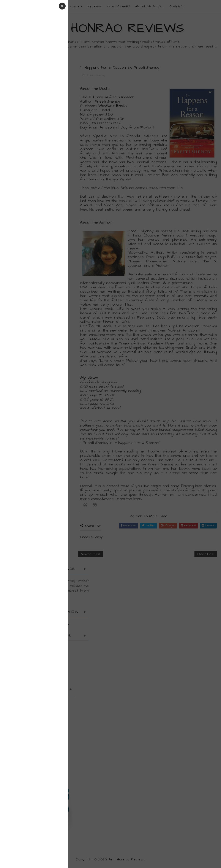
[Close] (62, 6)
